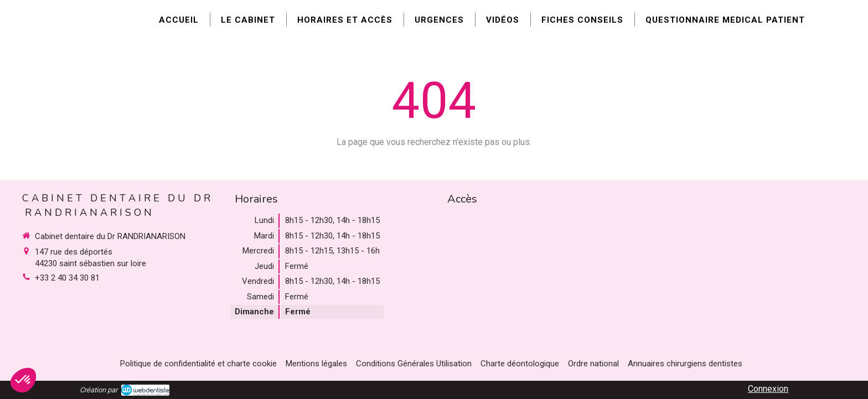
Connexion (768, 389)
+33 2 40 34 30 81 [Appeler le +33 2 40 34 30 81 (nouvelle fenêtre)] (67, 278)
